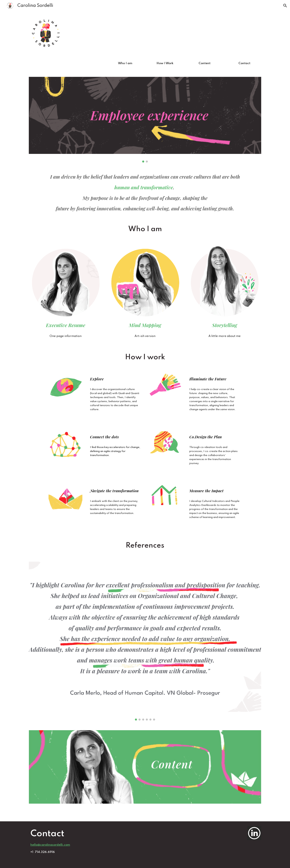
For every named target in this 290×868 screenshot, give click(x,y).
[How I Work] (165, 64)
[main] (145, 193)
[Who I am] (125, 64)
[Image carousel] (145, 120)
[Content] (205, 64)
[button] (285, 6)
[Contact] (244, 64)
